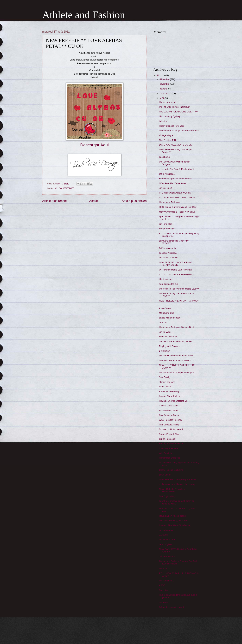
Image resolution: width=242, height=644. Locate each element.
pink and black (166, 224)
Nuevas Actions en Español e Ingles (177, 373)
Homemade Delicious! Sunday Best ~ (177, 327)
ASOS (162, 585)
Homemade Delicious (169, 202)
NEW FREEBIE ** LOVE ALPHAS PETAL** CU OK (176, 264)
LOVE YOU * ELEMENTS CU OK (175, 145)
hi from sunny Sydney (170, 116)
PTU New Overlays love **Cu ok (175, 193)
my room (163, 602)
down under (165, 475)
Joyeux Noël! (165, 188)
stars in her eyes (167, 382)
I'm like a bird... (166, 581)
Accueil (94, 201)
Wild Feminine (166, 453)
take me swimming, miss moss (174, 520)
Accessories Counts (169, 410)
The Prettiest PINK (168, 140)
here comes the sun (169, 284)
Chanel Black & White (170, 396)
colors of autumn (167, 556)
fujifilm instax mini (168, 248)
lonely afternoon (167, 540)
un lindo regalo (166, 530)
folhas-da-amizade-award (171, 607)
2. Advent (164, 535)
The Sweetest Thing (169, 425)
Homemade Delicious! (170, 458)
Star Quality (165, 377)
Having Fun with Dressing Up (173, 401)
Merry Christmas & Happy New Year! (177, 212)
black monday (166, 279)
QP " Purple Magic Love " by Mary (176, 270)
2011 (160, 75)
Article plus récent (55, 201)
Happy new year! (167, 102)
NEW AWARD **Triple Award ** (174, 183)
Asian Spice (165, 308)
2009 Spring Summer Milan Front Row (178, 207)
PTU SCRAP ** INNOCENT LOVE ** (177, 198)
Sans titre (164, 590)
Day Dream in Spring (169, 415)
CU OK (59, 188)
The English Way (167, 496)
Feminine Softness (168, 337)
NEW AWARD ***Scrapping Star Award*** (179, 479)
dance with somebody (170, 318)
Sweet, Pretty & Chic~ (170, 434)
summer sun (165, 568)
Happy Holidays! (167, 229)
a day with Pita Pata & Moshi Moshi (176, 169)
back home (164, 157)
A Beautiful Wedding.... (170, 391)
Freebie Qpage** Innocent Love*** (176, 179)
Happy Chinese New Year (172, 126)
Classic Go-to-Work (168, 406)
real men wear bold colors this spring (177, 484)
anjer (59, 184)
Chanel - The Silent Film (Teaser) (175, 525)
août (162, 98)
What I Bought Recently (171, 420)
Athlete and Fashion (84, 15)
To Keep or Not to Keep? (171, 429)
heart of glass (166, 544)
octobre (164, 89)
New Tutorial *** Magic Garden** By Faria (179, 131)
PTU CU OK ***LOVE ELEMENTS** (177, 275)
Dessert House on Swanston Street (176, 356)
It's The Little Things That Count (174, 107)
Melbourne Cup (167, 313)
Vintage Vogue (166, 135)
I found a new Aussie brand (172, 516)
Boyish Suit (164, 351)
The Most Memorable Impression (175, 360)
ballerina (163, 121)
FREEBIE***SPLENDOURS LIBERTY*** (179, 112)
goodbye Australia (168, 253)
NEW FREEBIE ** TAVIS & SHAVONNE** (172, 490)
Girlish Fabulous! (167, 439)
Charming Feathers (168, 448)
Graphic (163, 323)
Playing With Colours (169, 346)
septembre (165, 94)
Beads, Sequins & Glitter (171, 444)
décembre (165, 79)
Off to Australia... (167, 174)
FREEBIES (69, 188)
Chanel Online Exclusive (171, 470)
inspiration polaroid (168, 258)
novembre (165, 84)
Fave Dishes (165, 387)
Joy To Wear (165, 332)
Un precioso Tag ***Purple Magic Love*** (179, 289)
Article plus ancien (134, 201)
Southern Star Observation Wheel (176, 341)
